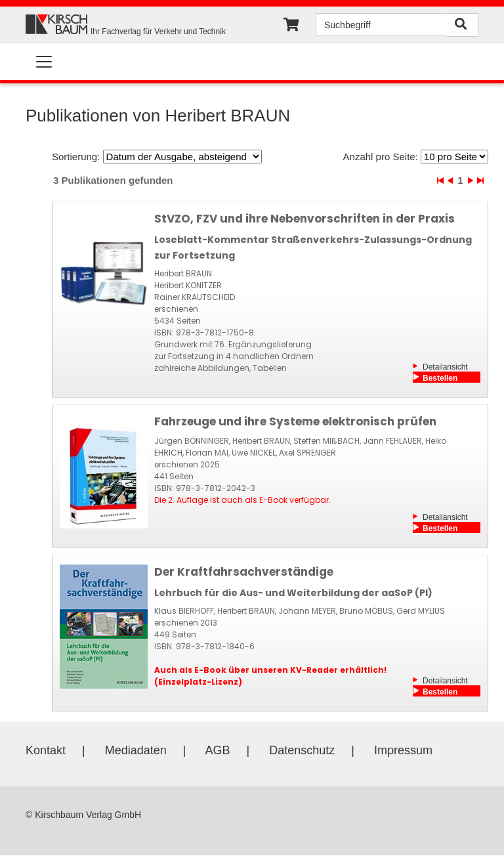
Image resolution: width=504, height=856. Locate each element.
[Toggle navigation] (44, 62)
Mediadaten (136, 750)
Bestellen (440, 378)
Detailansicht (445, 367)
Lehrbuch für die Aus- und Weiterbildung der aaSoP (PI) (293, 593)
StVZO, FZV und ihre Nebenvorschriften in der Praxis (304, 219)
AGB (218, 750)
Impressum (403, 750)
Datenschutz (302, 750)
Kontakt (46, 750)
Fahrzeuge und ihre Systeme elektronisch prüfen (295, 421)
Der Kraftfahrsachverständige (244, 572)
